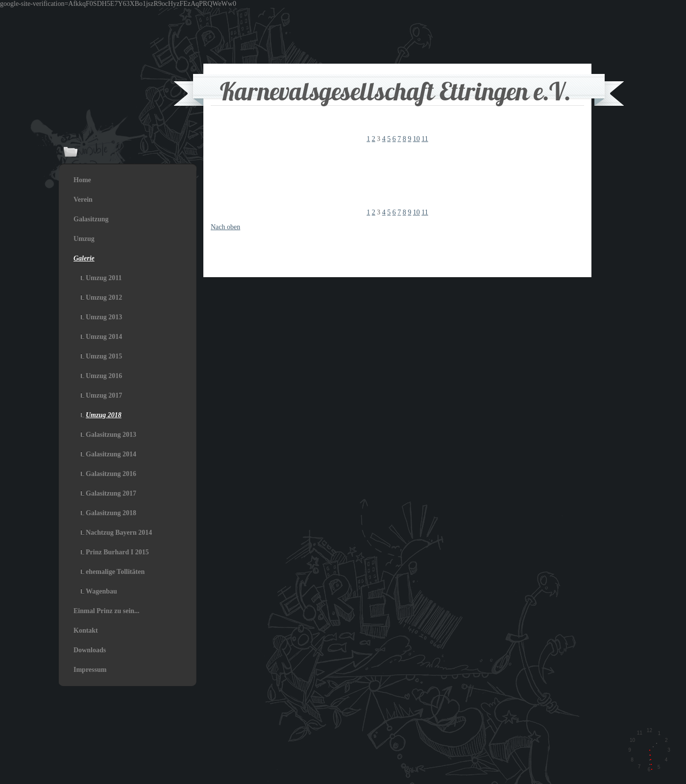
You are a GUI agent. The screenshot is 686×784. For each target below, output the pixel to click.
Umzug (84, 239)
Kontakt (86, 630)
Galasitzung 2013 (111, 435)
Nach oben (225, 227)
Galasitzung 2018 (111, 513)
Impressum (90, 670)
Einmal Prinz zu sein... (107, 611)
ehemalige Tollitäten (115, 572)
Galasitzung (91, 219)
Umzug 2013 (104, 317)
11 (425, 139)
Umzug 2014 (104, 337)
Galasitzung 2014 (111, 454)
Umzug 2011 (104, 278)
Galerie (84, 258)
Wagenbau (101, 591)
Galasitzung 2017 (111, 493)
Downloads (90, 650)
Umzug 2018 (104, 415)
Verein (83, 200)
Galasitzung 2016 (111, 474)
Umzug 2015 (104, 356)
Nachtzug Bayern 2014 (119, 533)
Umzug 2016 (104, 376)
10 (416, 139)
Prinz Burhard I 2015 (117, 552)
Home (82, 180)
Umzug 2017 (104, 395)
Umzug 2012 (104, 297)
